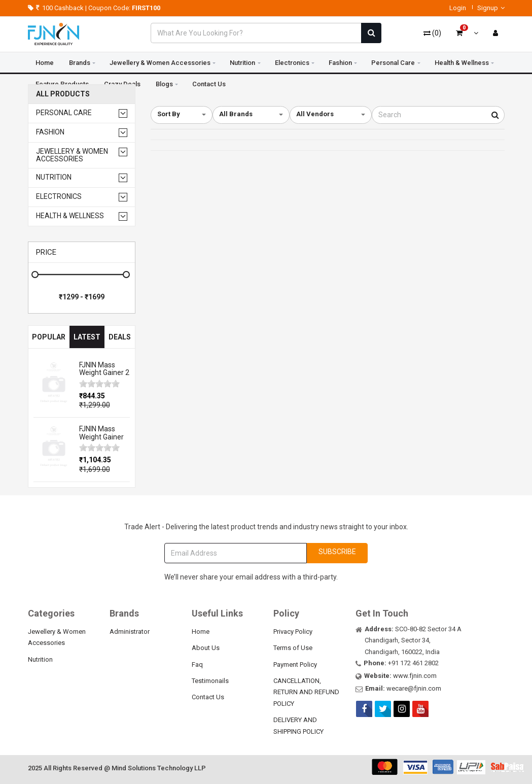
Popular (49, 337)
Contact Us (208, 697)
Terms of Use (293, 648)
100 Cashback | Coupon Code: (94, 8)
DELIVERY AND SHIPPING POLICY (298, 725)
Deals (120, 337)
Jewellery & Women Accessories (160, 63)
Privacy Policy (293, 632)
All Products (63, 94)
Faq (197, 664)
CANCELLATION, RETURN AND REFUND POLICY (306, 692)
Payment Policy (295, 664)
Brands (80, 63)
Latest (87, 337)
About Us (206, 648)
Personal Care (393, 63)
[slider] (99, 384)
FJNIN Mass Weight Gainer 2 (104, 369)
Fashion (340, 63)
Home (45, 63)
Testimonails (210, 681)
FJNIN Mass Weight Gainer (101, 433)
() (432, 33)
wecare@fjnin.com (414, 688)
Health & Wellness (462, 63)
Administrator (130, 632)
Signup (491, 8)
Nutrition (242, 63)
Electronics (292, 63)
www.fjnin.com (415, 676)
